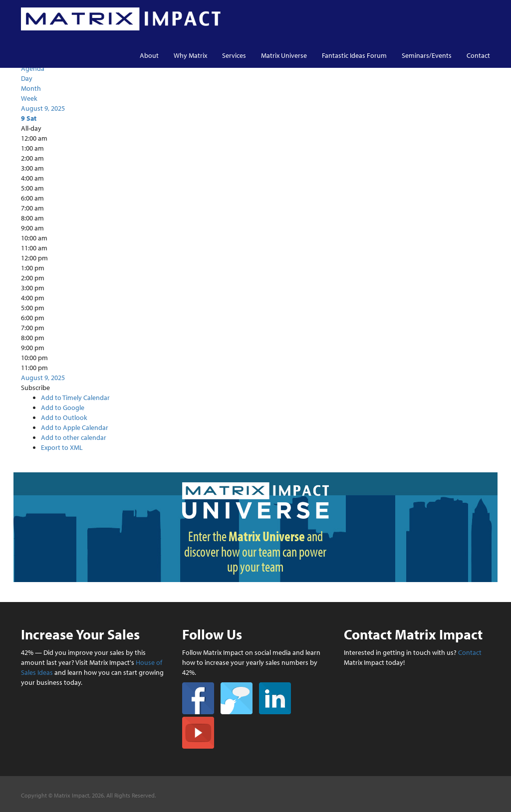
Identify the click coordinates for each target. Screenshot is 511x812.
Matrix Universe (284, 55)
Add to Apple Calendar (75, 427)
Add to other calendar (74, 437)
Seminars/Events (427, 55)
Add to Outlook (64, 417)
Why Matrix (190, 55)
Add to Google (63, 407)
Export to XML (62, 447)
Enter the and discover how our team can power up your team (255, 551)
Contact (478, 55)
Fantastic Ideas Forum (354, 55)
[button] (35, 388)
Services (234, 55)
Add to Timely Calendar (75, 398)
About (149, 55)
